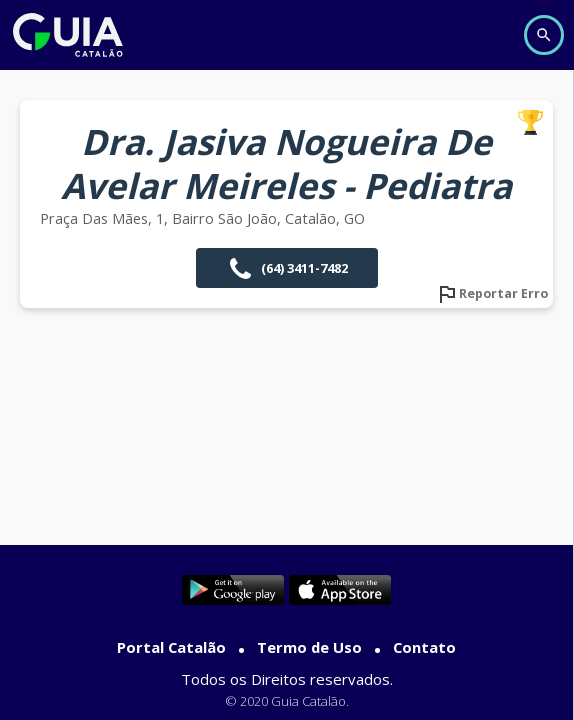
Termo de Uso (309, 647)
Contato (424, 647)
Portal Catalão (171, 647)
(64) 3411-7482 (287, 268)
